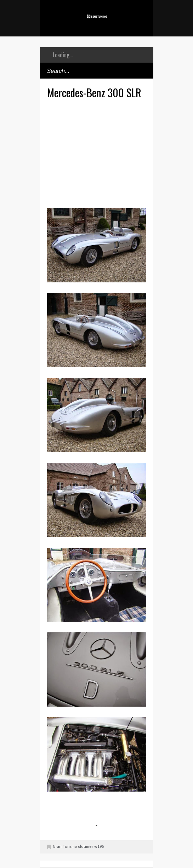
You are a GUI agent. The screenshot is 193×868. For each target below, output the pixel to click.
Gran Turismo (65, 847)
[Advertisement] (120, 153)
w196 (99, 847)
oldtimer (86, 847)
